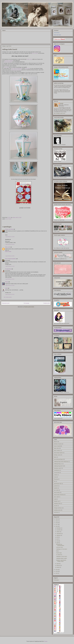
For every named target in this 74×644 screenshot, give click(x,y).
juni (57, 539)
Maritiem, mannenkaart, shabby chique (61, 561)
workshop (56, 512)
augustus (59, 535)
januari (58, 567)
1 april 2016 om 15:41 (10, 279)
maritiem (56, 488)
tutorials (56, 506)
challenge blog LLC (58, 464)
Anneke (62, 103)
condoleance (57, 470)
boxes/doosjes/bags (58, 459)
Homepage (26, 303)
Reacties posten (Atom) (29, 307)
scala (55, 499)
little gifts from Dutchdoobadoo (60, 545)
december (59, 528)
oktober (58, 532)
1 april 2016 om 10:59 (10, 256)
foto (55, 481)
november (59, 530)
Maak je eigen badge (57, 35)
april (58, 543)
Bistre (55, 457)
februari (58, 565)
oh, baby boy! (59, 555)
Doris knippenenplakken (11, 259)
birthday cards (57, 455)
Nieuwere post (6, 303)
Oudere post (47, 303)
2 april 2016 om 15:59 (10, 285)
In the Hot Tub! (60, 547)
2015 (57, 570)
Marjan (7, 282)
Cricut (55, 477)
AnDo (7, 288)
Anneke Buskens (57, 33)
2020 (57, 519)
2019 (57, 521)
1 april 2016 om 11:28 (10, 266)
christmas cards (57, 468)
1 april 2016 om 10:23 (10, 244)
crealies (56, 475)
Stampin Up (56, 501)
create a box (29, 59)
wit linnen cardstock (9, 61)
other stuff (56, 497)
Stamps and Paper (9, 229)
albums (55, 442)
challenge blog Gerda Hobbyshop (61, 462)
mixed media (57, 492)
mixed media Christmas (59, 495)
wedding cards (57, 510)
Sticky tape (6, 67)
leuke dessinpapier (8, 62)
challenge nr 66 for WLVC (62, 556)
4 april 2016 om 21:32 (10, 294)
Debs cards (8, 247)
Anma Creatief (35, 53)
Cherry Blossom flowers (16, 70)
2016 (57, 526)
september (59, 534)
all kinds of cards (58, 444)
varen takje (27, 68)
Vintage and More (58, 508)
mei (57, 541)
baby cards (56, 448)
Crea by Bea (57, 473)
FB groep (56, 479)
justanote (56, 486)
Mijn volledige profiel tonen (60, 113)
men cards (56, 490)
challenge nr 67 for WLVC (62, 549)
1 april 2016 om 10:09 (10, 237)
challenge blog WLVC (58, 466)
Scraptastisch (8, 269)
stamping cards (57, 503)
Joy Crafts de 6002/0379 (17, 68)
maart (58, 564)
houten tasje (59, 553)
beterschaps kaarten (58, 453)
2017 (57, 525)
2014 (57, 571)
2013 (57, 573)
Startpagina (56, 580)
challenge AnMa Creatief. (62, 558)
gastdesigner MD (58, 484)
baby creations (57, 450)
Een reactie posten (8, 297)
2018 (57, 523)
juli (57, 537)
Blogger (46, 641)
